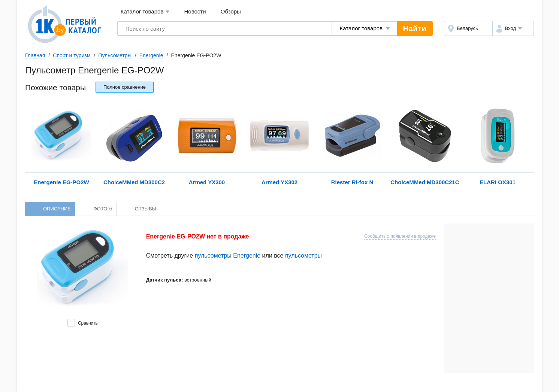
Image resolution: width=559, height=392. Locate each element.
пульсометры (303, 256)
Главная (35, 55)
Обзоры (231, 11)
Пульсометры (115, 55)
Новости (195, 11)
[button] (513, 28)
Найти (415, 28)
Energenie (151, 55)
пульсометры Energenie (228, 256)
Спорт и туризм (72, 55)
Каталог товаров (145, 12)
